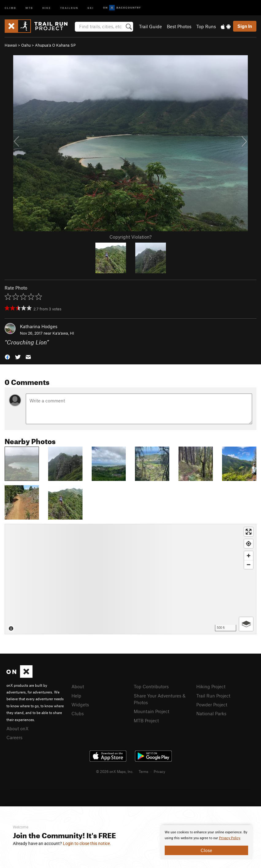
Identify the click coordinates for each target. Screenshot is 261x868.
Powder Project (212, 705)
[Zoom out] (249, 565)
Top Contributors (151, 686)
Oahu (26, 45)
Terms (144, 771)
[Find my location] (249, 544)
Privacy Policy (230, 838)
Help (76, 696)
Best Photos (179, 26)
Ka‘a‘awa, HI (63, 333)
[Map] (130, 579)
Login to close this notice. (87, 843)
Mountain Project (152, 711)
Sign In (245, 26)
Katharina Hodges (39, 326)
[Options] (246, 624)
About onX (17, 728)
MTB (29, 8)
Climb (10, 8)
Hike (47, 8)
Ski (91, 8)
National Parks (211, 713)
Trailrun (69, 8)
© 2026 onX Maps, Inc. (115, 771)
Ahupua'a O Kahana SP (55, 45)
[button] (7, 357)
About (78, 686)
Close (206, 850)
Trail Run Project (213, 696)
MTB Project (146, 720)
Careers (14, 737)
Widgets (80, 705)
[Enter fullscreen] (249, 532)
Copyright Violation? (130, 237)
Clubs (78, 713)
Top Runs (206, 26)
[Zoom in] (249, 556)
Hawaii (11, 45)
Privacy (159, 771)
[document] (206, 842)
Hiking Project (211, 686)
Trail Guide (150, 26)
